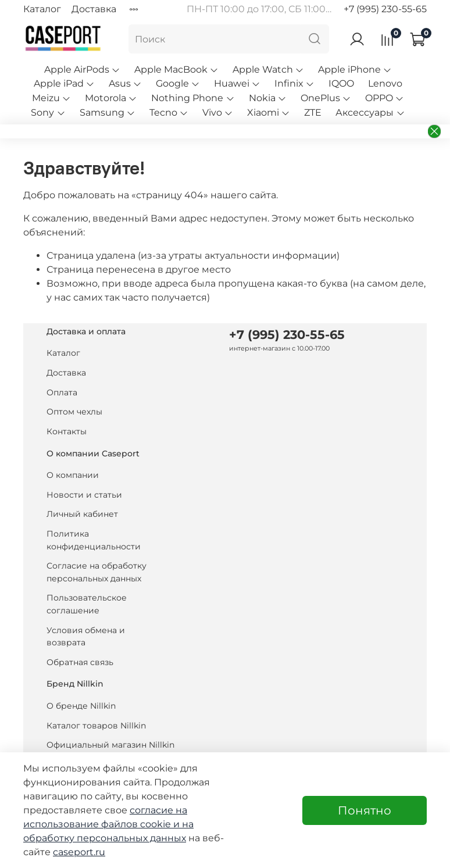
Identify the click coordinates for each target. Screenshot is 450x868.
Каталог (42, 9)
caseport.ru (79, 852)
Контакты (67, 431)
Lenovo (385, 83)
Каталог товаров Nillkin (96, 726)
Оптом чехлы (74, 412)
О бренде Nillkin (81, 706)
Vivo (218, 112)
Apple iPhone (355, 69)
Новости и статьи (84, 495)
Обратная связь (80, 662)
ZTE (313, 112)
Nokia (268, 98)
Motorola (111, 98)
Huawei (237, 83)
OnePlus (326, 98)
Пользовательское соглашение (87, 604)
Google (178, 83)
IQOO (341, 83)
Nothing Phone (193, 98)
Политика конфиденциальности (94, 540)
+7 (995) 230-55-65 (385, 9)
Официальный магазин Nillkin (110, 745)
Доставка (94, 9)
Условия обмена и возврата (86, 637)
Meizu (51, 98)
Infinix (294, 83)
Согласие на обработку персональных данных (97, 572)
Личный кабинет (82, 514)
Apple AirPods (82, 69)
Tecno (169, 112)
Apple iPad (64, 83)
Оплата (62, 392)
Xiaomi (269, 112)
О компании (73, 475)
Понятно (365, 810)
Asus (125, 83)
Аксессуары (370, 112)
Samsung (108, 112)
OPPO (385, 98)
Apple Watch (268, 69)
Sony (48, 112)
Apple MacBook (176, 69)
